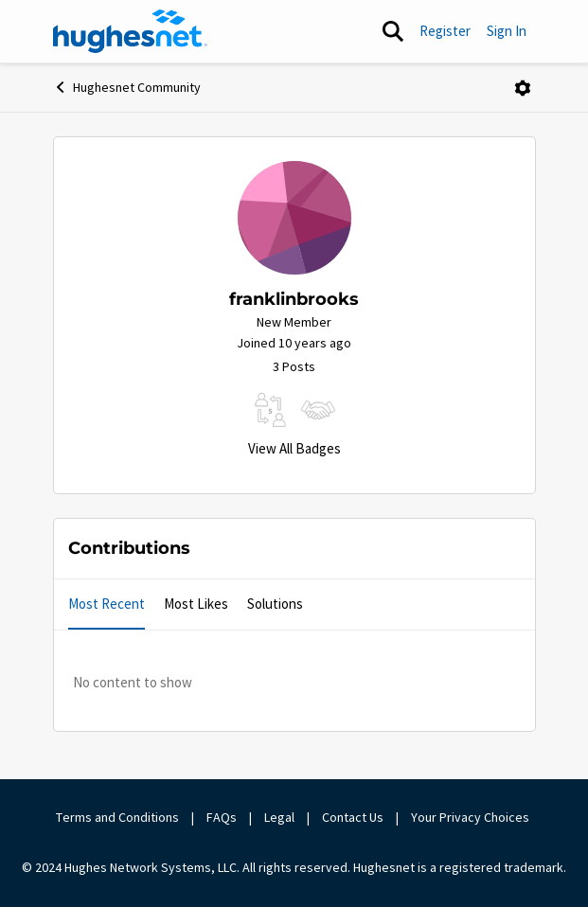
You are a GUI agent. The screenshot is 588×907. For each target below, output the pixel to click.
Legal (279, 817)
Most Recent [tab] (107, 604)
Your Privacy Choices (472, 817)
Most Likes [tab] (196, 604)
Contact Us (353, 817)
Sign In (507, 31)
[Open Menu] (523, 88)
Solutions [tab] (275, 604)
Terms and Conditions (117, 817)
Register (445, 31)
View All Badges (294, 448)
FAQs (222, 817)
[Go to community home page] (131, 31)
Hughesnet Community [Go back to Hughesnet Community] (127, 87)
